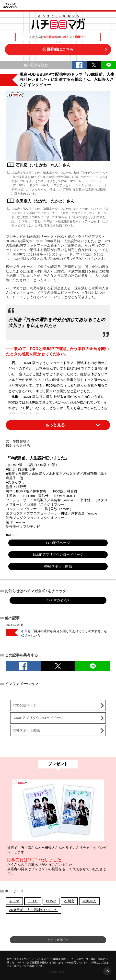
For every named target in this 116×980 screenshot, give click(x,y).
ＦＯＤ (33, 901)
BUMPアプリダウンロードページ (58, 555)
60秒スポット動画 (58, 566)
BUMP (51, 901)
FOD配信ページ (58, 543)
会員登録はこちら (58, 49)
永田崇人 (89, 901)
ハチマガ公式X (58, 600)
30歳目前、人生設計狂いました (34, 910)
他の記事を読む (36, 65)
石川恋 (69, 901)
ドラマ (14, 901)
